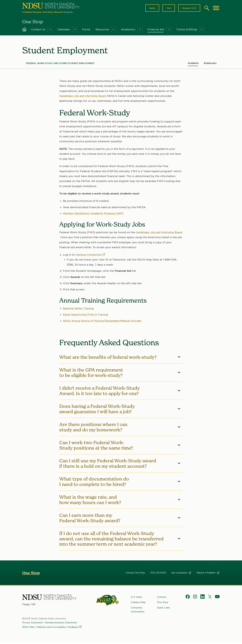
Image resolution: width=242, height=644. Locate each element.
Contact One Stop (135, 574)
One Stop (31, 574)
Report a (208, 574)
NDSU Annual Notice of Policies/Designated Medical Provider (103, 322)
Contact (162, 598)
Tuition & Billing (187, 30)
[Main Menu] (216, 9)
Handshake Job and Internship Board (83, 97)
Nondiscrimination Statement (63, 624)
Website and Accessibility (60, 628)
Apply (150, 9)
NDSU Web (29, 628)
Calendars (64, 30)
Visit (167, 9)
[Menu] (50, 30)
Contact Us (38, 30)
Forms (86, 30)
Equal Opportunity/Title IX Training (86, 316)
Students (193, 64)
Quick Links (163, 609)
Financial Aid (156, 30)
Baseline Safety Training (78, 309)
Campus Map (138, 603)
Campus (91, 256)
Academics (128, 30)
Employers (210, 64)
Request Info (189, 9)
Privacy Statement (33, 624)
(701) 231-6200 (158, 574)
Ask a (181, 574)
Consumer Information (138, 611)
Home (24, 30)
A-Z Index (137, 598)
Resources (102, 30)
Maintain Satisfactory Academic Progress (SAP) (94, 214)
